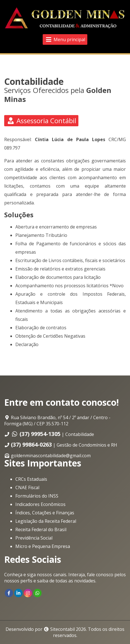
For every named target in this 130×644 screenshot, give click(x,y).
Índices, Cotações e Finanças (45, 513)
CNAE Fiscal (27, 487)
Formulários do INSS (37, 496)
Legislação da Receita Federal (46, 521)
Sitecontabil (62, 629)
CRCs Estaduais (31, 479)
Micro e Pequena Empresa (43, 546)
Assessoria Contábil (41, 121)
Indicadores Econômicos (40, 504)
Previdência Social (34, 538)
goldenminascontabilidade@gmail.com (51, 456)
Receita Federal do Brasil (41, 529)
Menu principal (65, 39)
